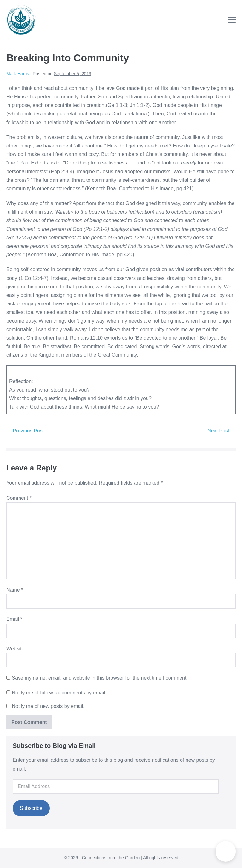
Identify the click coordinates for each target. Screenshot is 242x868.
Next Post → (222, 431)
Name (15, 590)
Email (14, 619)
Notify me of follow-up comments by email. (59, 693)
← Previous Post (25, 431)
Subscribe (31, 808)
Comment (19, 498)
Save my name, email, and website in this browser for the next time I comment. (100, 678)
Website (15, 649)
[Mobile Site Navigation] (232, 20)
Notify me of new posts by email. (48, 706)
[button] (226, 851)
